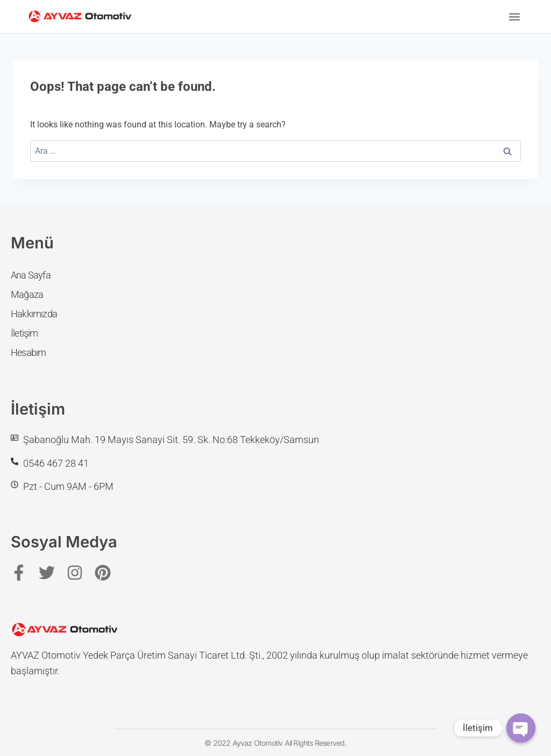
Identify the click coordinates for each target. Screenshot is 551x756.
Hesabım (28, 352)
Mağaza (27, 294)
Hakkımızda (34, 314)
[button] (515, 16)
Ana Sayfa (31, 275)
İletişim (24, 333)
